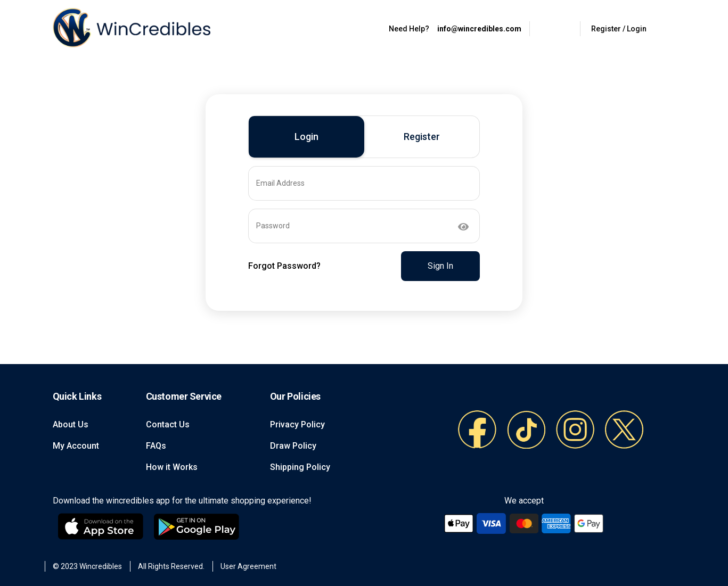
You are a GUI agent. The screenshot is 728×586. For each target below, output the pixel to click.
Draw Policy (293, 446)
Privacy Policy (297, 424)
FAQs (156, 446)
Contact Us (168, 424)
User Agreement (248, 566)
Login (306, 137)
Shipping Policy (300, 467)
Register (422, 137)
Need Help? (409, 29)
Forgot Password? (284, 266)
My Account (76, 446)
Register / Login (619, 29)
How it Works (172, 467)
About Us (71, 424)
